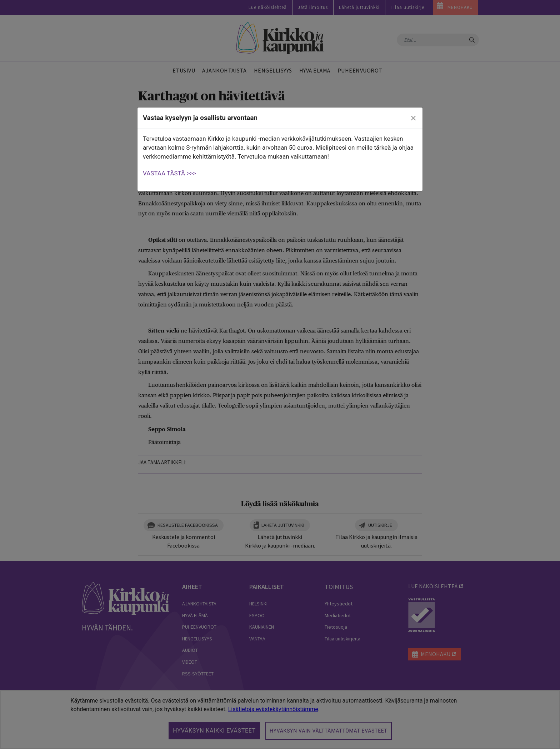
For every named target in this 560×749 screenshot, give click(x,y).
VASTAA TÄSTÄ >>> (169, 173)
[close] (414, 118)
